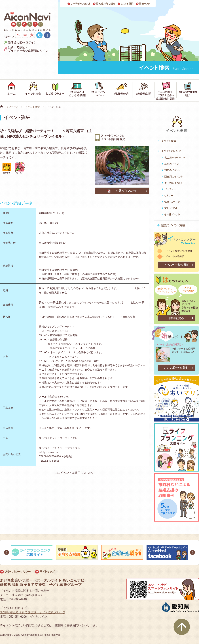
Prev (7, 552)
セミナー (169, 195)
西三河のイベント (173, 177)
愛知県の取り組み (106, 4)
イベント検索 (33, 107)
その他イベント (172, 214)
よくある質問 (127, 4)
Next (192, 552)
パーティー (170, 189)
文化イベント (171, 208)
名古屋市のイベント (175, 158)
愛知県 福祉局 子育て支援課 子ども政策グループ (33, 612)
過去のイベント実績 (173, 225)
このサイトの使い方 (81, 4)
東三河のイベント (173, 183)
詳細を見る (176, 318)
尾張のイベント (172, 164)
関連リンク (145, 4)
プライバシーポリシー (18, 572)
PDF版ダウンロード (122, 191)
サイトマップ (47, 572)
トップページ (11, 107)
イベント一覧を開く (176, 265)
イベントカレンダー (172, 151)
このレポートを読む (176, 368)
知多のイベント (172, 170)
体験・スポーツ (172, 202)
